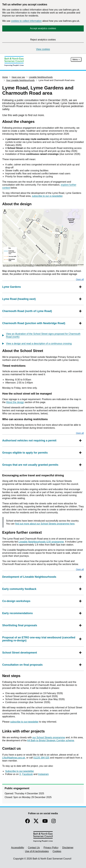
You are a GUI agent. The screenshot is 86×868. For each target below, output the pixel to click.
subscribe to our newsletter (24, 722)
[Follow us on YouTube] (45, 822)
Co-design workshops (17, 601)
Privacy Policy (51, 848)
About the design (15, 402)
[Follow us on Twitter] (36, 822)
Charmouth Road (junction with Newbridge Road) (34, 323)
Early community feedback (20, 589)
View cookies (43, 49)
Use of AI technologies (37, 851)
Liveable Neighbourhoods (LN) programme (41, 542)
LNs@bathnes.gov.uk (14, 758)
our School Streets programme (49, 737)
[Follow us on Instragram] (54, 822)
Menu (75, 59)
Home (5, 77)
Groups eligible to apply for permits (25, 453)
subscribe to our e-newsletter (47, 196)
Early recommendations (18, 613)
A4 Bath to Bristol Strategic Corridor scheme (51, 740)
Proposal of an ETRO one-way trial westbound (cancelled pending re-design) (40, 639)
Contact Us (34, 848)
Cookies (57, 851)
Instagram (43, 774)
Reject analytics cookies (43, 40)
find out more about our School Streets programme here (45, 524)
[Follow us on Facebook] (28, 822)
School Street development (20, 653)
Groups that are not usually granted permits (31, 465)
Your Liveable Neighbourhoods (20, 80)
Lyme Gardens (12, 287)
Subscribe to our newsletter (20, 771)
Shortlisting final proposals (20, 625)
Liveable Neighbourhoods (41, 77)
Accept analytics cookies (43, 28)
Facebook (28, 774)
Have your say (18, 77)
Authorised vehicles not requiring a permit (30, 441)
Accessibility (18, 848)
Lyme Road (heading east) (19, 299)
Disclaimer (68, 848)
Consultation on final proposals (22, 665)
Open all (80, 279)
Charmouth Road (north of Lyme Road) (27, 311)
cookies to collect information (26, 21)
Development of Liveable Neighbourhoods (29, 577)
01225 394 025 (41, 758)
